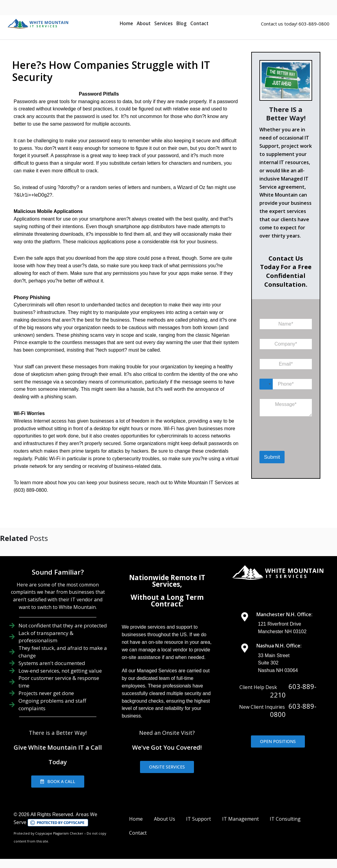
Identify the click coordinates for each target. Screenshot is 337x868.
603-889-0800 (293, 710)
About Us (165, 819)
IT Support (199, 819)
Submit (272, 457)
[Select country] (266, 384)
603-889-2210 (293, 691)
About (144, 24)
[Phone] (286, 384)
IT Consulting (285, 819)
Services (163, 24)
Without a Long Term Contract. (167, 601)
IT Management (240, 819)
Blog (182, 24)
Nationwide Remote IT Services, (167, 581)
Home (126, 24)
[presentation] (291, 443)
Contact (199, 24)
